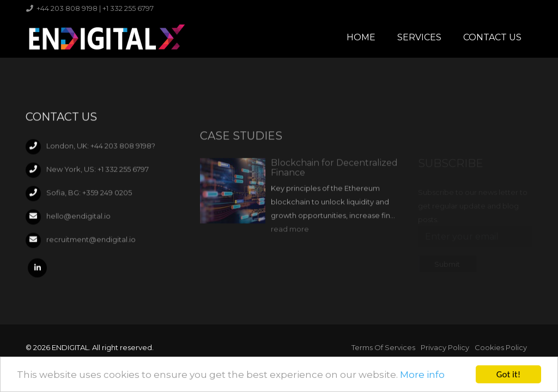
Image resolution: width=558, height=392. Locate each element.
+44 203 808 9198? (123, 148)
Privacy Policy (445, 347)
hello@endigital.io (78, 218)
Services (419, 37)
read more (290, 236)
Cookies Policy (501, 347)
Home (361, 37)
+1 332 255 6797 (123, 171)
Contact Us (492, 37)
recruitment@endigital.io (91, 242)
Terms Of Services (383, 347)
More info (422, 375)
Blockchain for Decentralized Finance (334, 175)
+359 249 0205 (107, 195)
